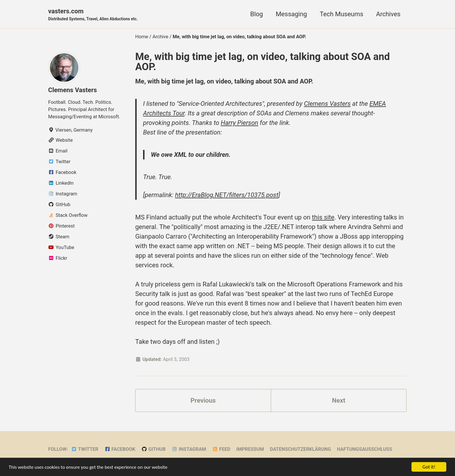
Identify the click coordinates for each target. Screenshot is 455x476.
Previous (203, 400)
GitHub (154, 449)
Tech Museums (342, 14)
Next (339, 400)
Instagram (189, 449)
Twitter (85, 449)
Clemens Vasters (73, 90)
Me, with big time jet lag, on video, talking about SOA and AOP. (262, 61)
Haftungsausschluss (365, 449)
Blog (257, 14)
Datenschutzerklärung (300, 449)
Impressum (250, 449)
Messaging (291, 14)
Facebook (120, 449)
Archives (388, 14)
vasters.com (93, 15)
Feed (221, 449)
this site (323, 217)
